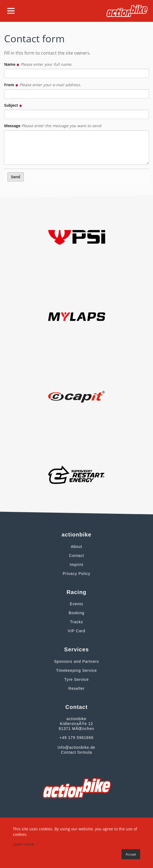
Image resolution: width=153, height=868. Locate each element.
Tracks (76, 622)
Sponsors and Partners (76, 661)
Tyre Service (77, 679)
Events (76, 604)
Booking (77, 613)
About (77, 547)
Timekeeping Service (76, 670)
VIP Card (76, 631)
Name (38, 64)
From (43, 85)
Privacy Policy (76, 574)
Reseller (76, 688)
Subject (13, 105)
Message (53, 126)
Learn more (23, 844)
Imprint (77, 565)
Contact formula (77, 752)
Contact (76, 556)
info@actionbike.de (76, 747)
